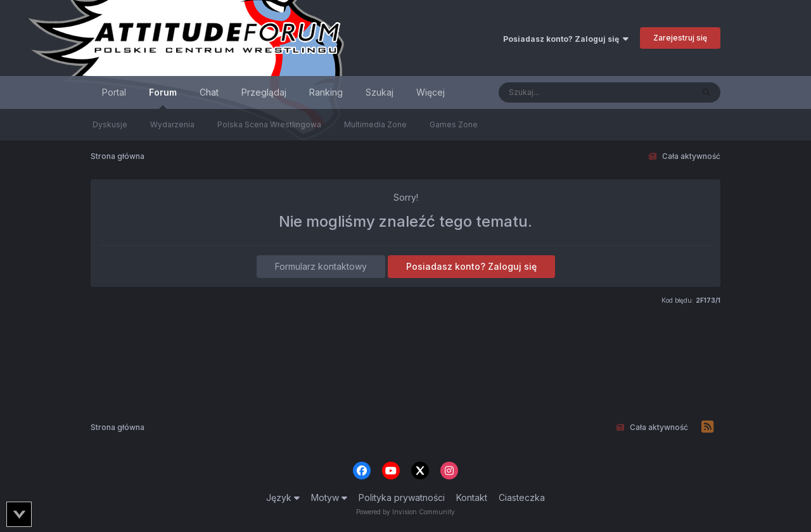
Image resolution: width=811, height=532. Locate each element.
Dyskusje (110, 124)
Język (283, 497)
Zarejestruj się (680, 38)
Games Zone (454, 124)
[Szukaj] (565, 92)
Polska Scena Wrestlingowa (269, 124)
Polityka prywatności (402, 497)
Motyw (329, 497)
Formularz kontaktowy (321, 266)
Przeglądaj (264, 92)
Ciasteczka (522, 497)
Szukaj (380, 92)
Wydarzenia (172, 124)
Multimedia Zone (375, 124)
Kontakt (472, 497)
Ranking (326, 92)
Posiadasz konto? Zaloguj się (566, 39)
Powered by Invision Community (405, 512)
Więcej (431, 92)
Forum (163, 98)
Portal (114, 92)
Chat (209, 92)
